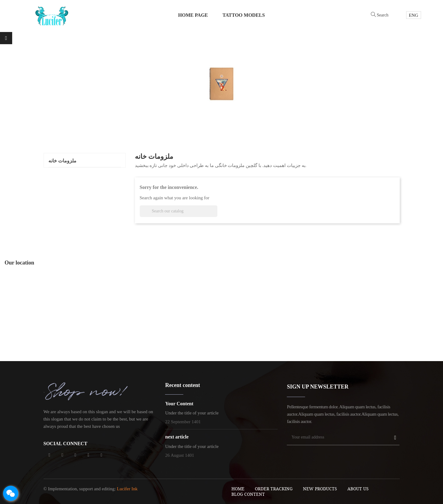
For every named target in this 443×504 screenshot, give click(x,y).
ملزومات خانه (62, 161)
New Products (320, 489)
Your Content (179, 404)
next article (177, 437)
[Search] (179, 211)
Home (238, 489)
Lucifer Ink (127, 489)
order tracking (274, 489)
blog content (248, 494)
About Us (358, 489)
